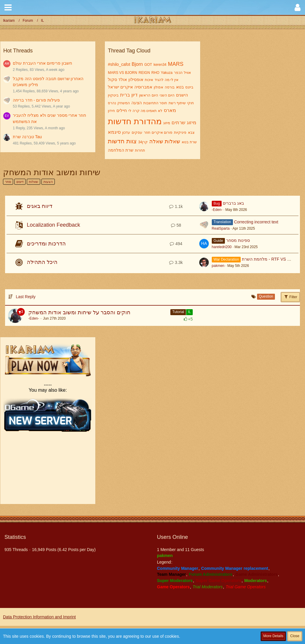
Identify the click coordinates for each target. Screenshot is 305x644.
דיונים (20, 182)
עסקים (137, 133)
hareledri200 (222, 247)
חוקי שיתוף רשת (181, 103)
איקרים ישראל (120, 87)
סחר (8, 182)
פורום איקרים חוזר (158, 133)
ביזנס (189, 87)
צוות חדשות (122, 141)
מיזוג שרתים (184, 123)
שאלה (156, 141)
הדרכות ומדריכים (46, 244)
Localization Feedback (53, 225)
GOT (148, 65)
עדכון (126, 133)
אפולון (158, 87)
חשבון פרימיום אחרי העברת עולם (42, 63)
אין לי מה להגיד (166, 80)
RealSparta (221, 228)
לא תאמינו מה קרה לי (145, 111)
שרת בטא (189, 142)
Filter (290, 297)
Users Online (172, 537)
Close (295, 636)
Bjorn (137, 64)
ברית (125, 95)
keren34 (160, 65)
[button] (8, 7)
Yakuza (167, 73)
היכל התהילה (42, 262)
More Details (273, 636)
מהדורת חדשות (135, 121)
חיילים (122, 111)
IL (189, 312)
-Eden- (217, 210)
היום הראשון (148, 95)
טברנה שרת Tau (27, 137)
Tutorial (178, 312)
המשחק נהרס (119, 103)
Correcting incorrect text (256, 222)
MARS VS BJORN (122, 73)
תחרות (140, 150)
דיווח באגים (40, 206)
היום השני (167, 95)
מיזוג (167, 123)
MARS (176, 64)
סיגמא (114, 132)
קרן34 (143, 142)
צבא (191, 133)
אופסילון (136, 80)
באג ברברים (233, 203)
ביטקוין (113, 95)
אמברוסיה (143, 87)
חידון (111, 111)
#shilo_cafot (119, 64)
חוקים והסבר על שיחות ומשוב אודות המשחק (79, 312)
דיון (134, 95)
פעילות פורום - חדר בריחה (36, 100)
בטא (180, 87)
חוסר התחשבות (155, 103)
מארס (170, 110)
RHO (155, 73)
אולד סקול (117, 80)
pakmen (218, 266)
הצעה (137, 103)
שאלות (172, 141)
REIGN (144, 73)
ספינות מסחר (238, 240)
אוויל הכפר (182, 73)
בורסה (170, 87)
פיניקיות (180, 133)
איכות (149, 80)
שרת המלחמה (121, 150)
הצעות (48, 182)
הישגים (182, 95)
